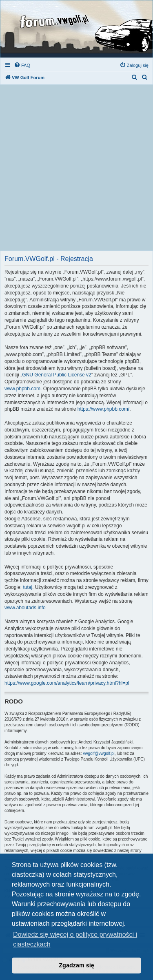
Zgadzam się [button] (76, 965)
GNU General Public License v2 (57, 375)
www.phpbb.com (22, 389)
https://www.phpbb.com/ (103, 409)
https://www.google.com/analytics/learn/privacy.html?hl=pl (67, 683)
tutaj (28, 587)
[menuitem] (22, 65)
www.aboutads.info (25, 608)
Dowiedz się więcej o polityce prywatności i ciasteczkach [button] (75, 939)
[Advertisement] (76, 170)
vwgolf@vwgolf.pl (99, 753)
